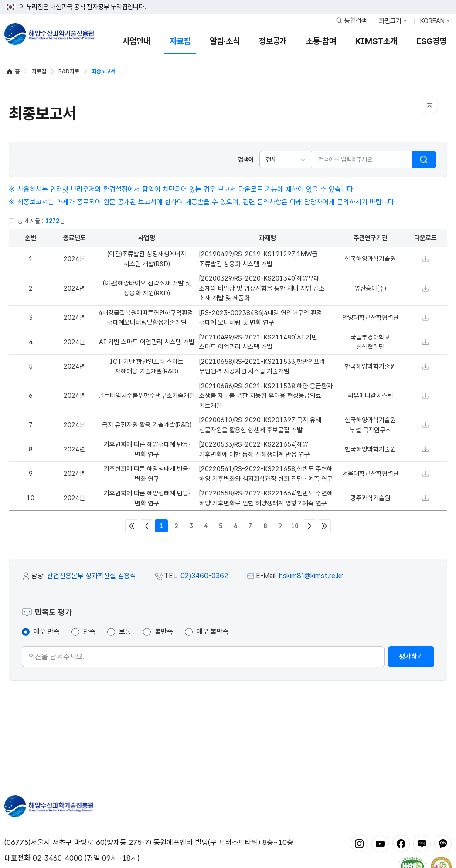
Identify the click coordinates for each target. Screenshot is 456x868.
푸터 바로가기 (228, 0)
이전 (146, 526)
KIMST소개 (376, 41)
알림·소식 (225, 41)
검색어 (246, 159)
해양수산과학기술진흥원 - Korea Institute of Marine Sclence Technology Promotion (49, 34)
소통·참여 (321, 41)
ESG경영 (431, 41)
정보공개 (273, 41)
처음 (132, 526)
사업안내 (136, 41)
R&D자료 (69, 71)
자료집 (180, 41)
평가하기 (411, 656)
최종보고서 (104, 71)
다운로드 (425, 259)
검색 (424, 159)
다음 (310, 526)
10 (295, 526)
